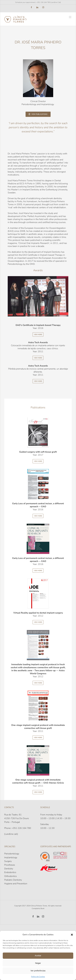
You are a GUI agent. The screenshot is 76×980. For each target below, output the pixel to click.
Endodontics (10, 872)
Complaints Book (38, 908)
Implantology (11, 858)
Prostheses (10, 865)
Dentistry (9, 869)
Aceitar (38, 955)
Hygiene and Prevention (16, 884)
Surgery (8, 861)
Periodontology (12, 854)
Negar (38, 963)
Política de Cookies (38, 977)
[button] (72, 935)
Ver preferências (38, 971)
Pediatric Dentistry (13, 880)
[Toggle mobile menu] (70, 17)
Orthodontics (11, 876)
